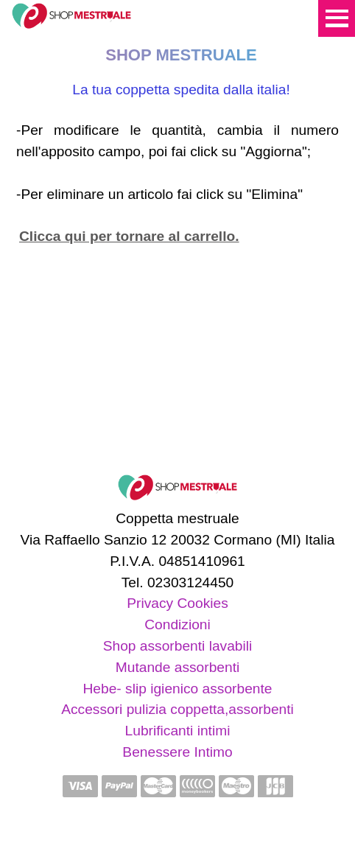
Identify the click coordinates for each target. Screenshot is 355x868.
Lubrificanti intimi (178, 731)
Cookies (202, 603)
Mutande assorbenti (178, 667)
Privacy (150, 603)
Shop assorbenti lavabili (178, 646)
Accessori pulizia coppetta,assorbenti (177, 709)
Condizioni (177, 624)
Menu (337, 18)
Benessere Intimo (177, 752)
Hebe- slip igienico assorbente (177, 689)
